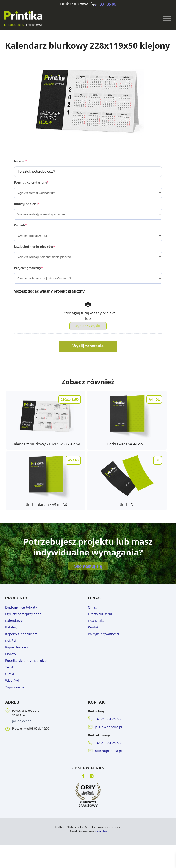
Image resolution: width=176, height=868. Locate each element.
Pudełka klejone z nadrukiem (23, 690)
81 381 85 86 (107, 4)
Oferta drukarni (98, 646)
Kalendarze (12, 652)
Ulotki (9, 702)
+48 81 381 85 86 (106, 745)
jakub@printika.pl (106, 753)
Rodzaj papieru (27, 218)
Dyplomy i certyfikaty (19, 640)
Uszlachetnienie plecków (34, 260)
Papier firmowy (15, 677)
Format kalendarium (31, 196)
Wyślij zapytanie (88, 361)
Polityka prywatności (101, 665)
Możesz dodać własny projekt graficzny (49, 305)
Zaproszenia (13, 714)
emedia (101, 855)
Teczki (9, 696)
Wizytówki (12, 708)
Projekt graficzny (28, 282)
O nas (92, 640)
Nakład (21, 175)
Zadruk (21, 239)
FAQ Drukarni (97, 652)
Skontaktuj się (88, 597)
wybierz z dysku (88, 340)
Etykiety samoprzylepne (20, 646)
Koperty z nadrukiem (18, 665)
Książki (10, 671)
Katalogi (10, 659)
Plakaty (10, 683)
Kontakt (93, 659)
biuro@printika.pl (106, 775)
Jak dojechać (21, 748)
